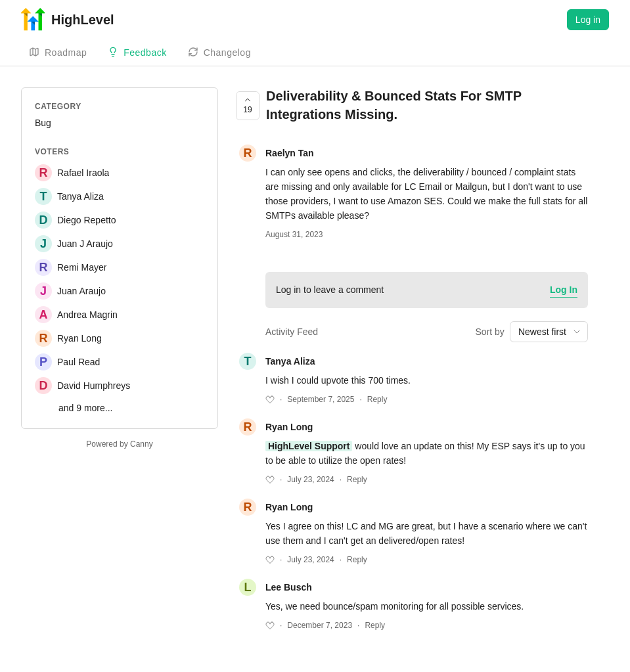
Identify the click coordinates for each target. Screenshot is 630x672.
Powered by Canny (119, 444)
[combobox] (549, 332)
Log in (588, 20)
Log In (564, 290)
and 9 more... (86, 408)
